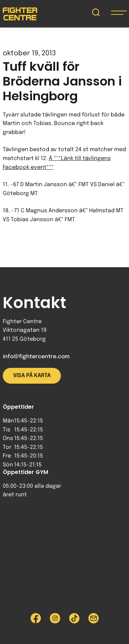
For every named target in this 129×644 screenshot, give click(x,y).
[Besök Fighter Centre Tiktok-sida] (74, 618)
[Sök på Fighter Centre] (96, 14)
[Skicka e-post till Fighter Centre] (94, 618)
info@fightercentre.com (36, 357)
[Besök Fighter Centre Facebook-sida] (36, 618)
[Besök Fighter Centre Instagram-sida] (55, 618)
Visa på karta (32, 376)
